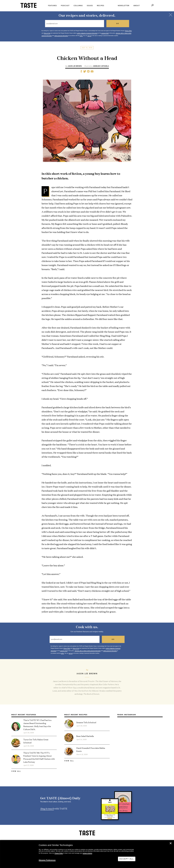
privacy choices (87, 853)
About (137, 6)
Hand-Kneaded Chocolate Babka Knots (91, 749)
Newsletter (124, 6)
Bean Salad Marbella (85, 736)
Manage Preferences (47, 860)
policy (81, 36)
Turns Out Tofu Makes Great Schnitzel (36, 741)
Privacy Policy (59, 853)
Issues (90, 6)
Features (52, 6)
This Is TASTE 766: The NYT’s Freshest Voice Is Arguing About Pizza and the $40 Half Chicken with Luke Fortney (39, 757)
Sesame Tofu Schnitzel (86, 722)
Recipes (101, 6)
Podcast (65, 6)
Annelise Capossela (101, 66)
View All (16, 771)
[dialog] (87, 854)
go (118, 24)
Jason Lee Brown (75, 66)
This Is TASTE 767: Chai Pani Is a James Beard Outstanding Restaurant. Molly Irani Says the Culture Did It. (37, 725)
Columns (78, 6)
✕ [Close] (171, 843)
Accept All (127, 859)
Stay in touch (47, 808)
